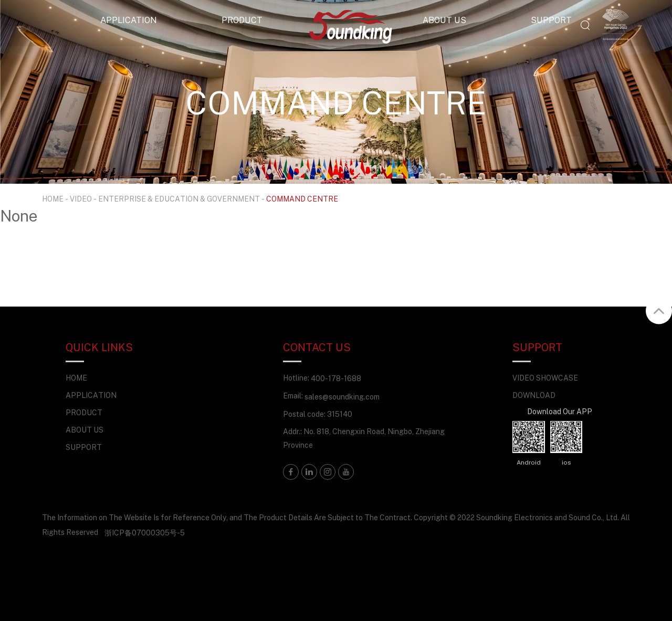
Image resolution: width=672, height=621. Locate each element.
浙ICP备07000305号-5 (145, 533)
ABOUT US (444, 20)
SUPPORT (551, 20)
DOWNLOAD (534, 395)
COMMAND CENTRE (302, 199)
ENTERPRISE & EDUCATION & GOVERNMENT (179, 199)
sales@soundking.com (342, 397)
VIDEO (81, 199)
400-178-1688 (336, 378)
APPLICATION (129, 20)
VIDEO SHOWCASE (545, 378)
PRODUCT (242, 20)
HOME (53, 199)
